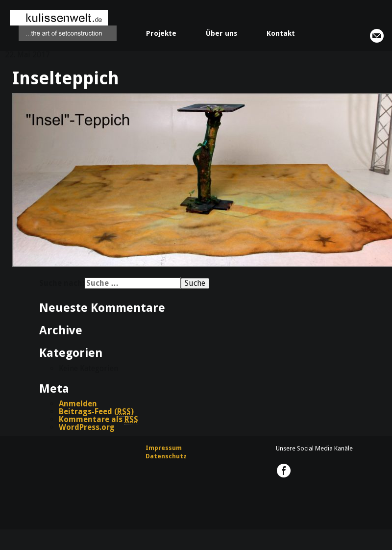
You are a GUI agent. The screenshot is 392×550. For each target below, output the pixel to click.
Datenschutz (166, 456)
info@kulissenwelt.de (377, 36)
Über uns (221, 33)
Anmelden (78, 404)
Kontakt (281, 33)
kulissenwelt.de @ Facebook (284, 471)
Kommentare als (98, 420)
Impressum (164, 448)
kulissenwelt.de (63, 25)
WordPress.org (87, 427)
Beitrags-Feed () (96, 412)
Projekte (161, 33)
